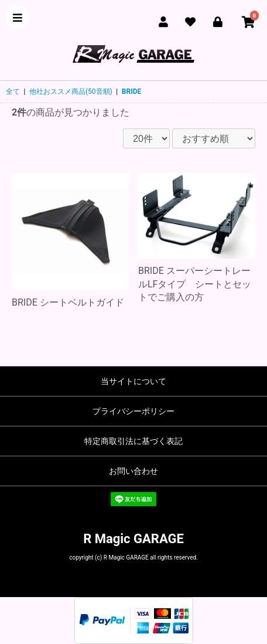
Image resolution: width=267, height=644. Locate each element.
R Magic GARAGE (133, 539)
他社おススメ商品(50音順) (71, 91)
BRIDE (131, 91)
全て (13, 91)
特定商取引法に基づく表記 (133, 441)
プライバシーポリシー (133, 411)
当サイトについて (133, 381)
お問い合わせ (133, 471)
